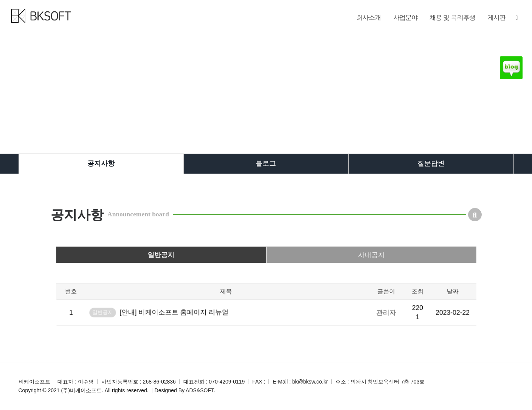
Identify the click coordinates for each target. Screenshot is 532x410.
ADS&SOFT (200, 390)
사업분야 (406, 18)
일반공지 (182, 273)
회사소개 (369, 18)
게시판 (496, 18)
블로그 (266, 163)
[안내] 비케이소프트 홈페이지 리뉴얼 (193, 329)
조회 (387, 313)
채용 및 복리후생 (452, 18)
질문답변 (431, 163)
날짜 (415, 313)
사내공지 (350, 273)
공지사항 (101, 163)
